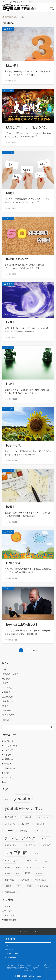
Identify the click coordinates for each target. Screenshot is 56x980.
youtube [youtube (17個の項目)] (22, 798)
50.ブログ (7, 764)
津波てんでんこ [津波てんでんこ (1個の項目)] (41, 880)
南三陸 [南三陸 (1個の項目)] (29, 867)
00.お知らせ (8, 741)
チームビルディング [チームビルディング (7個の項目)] (20, 838)
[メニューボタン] (52, 8)
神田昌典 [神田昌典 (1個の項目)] (8, 886)
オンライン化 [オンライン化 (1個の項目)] (10, 824)
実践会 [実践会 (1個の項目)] (7, 874)
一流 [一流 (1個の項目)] (45, 861)
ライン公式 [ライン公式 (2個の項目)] (10, 861)
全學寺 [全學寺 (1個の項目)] (7, 867)
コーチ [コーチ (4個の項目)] (9, 831)
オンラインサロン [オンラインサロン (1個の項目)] (44, 817)
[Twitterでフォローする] (20, 932)
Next (34, 650)
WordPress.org (9, 920)
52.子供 (6, 773)
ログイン (6, 906)
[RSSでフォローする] (36, 932)
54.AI (5, 782)
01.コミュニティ (10, 746)
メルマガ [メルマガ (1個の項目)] (46, 845)
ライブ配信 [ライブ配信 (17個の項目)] (16, 853)
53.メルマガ (8, 778)
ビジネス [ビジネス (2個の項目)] (46, 839)
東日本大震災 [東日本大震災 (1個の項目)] (10, 880)
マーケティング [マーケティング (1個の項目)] (31, 845)
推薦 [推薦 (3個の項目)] (27, 873)
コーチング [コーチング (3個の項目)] (25, 831)
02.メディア (8, 750)
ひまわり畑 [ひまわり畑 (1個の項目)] (27, 817)
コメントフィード (10, 915)
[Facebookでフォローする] (25, 932)
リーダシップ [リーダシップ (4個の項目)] (29, 861)
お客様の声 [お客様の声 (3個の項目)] (11, 817)
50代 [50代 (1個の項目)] (6, 799)
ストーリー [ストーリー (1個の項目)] (41, 831)
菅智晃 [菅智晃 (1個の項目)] (29, 886)
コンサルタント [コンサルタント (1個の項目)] (42, 824)
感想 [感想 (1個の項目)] (17, 874)
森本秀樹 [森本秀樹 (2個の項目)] (25, 880)
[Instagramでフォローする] (31, 932)
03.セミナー (8, 755)
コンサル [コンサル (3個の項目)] (26, 824)
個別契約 (6, 679)
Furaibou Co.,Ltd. (34, 976)
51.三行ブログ (9, 768)
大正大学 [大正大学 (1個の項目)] (41, 867)
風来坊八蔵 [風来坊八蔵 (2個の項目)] (10, 892)
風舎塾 (5, 683)
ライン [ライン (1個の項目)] (35, 853)
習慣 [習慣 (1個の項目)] (19, 886)
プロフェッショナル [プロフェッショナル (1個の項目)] (12, 845)
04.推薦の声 (8, 759)
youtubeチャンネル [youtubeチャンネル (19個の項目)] (24, 808)
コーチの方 (7, 688)
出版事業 (6, 692)
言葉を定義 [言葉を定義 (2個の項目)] (43, 886)
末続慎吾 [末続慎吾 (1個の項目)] (39, 874)
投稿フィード (8, 911)
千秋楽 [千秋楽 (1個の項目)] (18, 867)
